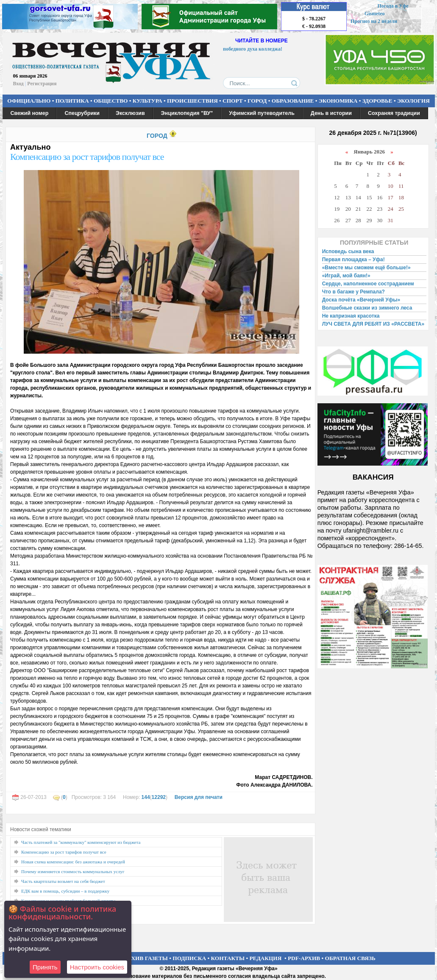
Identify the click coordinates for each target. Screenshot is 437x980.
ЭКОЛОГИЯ (413, 101)
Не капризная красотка (351, 316)
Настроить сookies (97, 967)
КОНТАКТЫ (228, 958)
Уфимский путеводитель (262, 113)
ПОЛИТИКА (72, 101)
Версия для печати (199, 797)
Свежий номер (30, 113)
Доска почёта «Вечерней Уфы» (361, 300)
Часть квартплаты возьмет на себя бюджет (63, 881)
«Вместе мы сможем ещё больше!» (366, 268)
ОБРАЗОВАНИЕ (293, 101)
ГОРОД (257, 101)
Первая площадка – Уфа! (353, 260)
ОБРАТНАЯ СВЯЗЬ (350, 958)
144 (146, 797)
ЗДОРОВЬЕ (377, 101)
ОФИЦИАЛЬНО (29, 101)
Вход (18, 84)
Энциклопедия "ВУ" (187, 113)
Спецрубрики (82, 113)
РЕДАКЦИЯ (265, 958)
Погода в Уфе (393, 6)
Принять (45, 967)
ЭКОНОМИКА (338, 101)
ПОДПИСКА (189, 958)
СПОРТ (233, 101)
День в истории (331, 113)
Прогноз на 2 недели (374, 21)
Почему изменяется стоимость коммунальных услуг (73, 871)
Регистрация (42, 84)
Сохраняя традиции (394, 113)
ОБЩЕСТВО (111, 101)
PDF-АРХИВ (304, 958)
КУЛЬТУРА (148, 101)
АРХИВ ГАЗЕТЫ (146, 958)
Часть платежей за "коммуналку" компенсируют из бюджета (81, 842)
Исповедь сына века (348, 251)
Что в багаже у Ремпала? (353, 292)
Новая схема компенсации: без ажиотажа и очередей (73, 862)
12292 (159, 797)
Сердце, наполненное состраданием (368, 284)
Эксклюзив (130, 113)
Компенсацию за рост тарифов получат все (87, 157)
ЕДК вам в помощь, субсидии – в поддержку (65, 891)
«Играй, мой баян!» (346, 276)
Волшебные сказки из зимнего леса (367, 308)
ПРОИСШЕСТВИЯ (192, 101)
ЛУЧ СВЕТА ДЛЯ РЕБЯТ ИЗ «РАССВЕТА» (373, 324)
